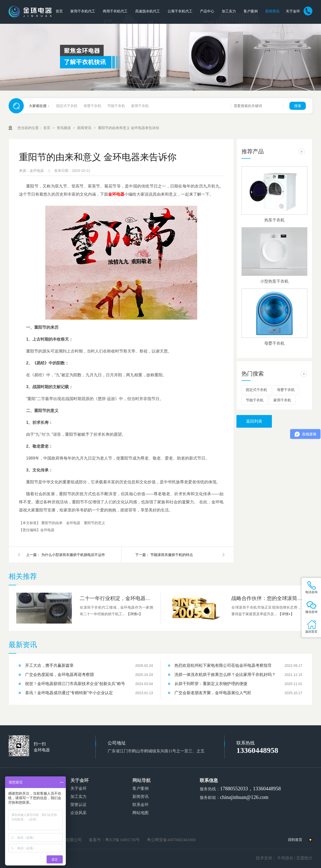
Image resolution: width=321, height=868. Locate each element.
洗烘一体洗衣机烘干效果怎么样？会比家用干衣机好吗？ (225, 675)
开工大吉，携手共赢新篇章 (49, 665)
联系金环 (141, 805)
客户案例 (251, 11)
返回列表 (254, 421)
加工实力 (229, 11)
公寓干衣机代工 (180, 11)
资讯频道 (64, 128)
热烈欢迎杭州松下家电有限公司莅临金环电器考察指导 (223, 665)
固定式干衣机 (67, 106)
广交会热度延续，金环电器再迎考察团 (59, 675)
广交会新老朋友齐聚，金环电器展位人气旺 (213, 693)
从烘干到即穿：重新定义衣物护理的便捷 (211, 684)
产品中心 (207, 11)
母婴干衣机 (92, 106)
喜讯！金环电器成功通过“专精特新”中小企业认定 (69, 693)
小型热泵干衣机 (274, 281)
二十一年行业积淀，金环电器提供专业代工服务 (116, 598)
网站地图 (141, 813)
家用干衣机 (140, 106)
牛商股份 (285, 858)
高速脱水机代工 (148, 11)
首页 (59, 11)
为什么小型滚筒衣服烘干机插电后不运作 (73, 555)
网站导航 (142, 780)
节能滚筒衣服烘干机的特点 (172, 555)
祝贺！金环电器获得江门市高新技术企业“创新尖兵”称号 (75, 684)
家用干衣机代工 (83, 11)
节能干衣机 (116, 106)
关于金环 (293, 11)
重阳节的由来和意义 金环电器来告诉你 (129, 128)
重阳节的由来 (52, 523)
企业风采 (78, 813)
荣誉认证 (78, 805)
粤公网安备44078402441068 (171, 840)
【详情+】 (134, 614)
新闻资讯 (272, 11)
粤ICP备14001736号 (122, 840)
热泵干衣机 (274, 220)
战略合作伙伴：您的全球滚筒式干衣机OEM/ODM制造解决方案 (268, 598)
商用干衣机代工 (115, 11)
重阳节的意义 (94, 523)
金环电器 (74, 523)
